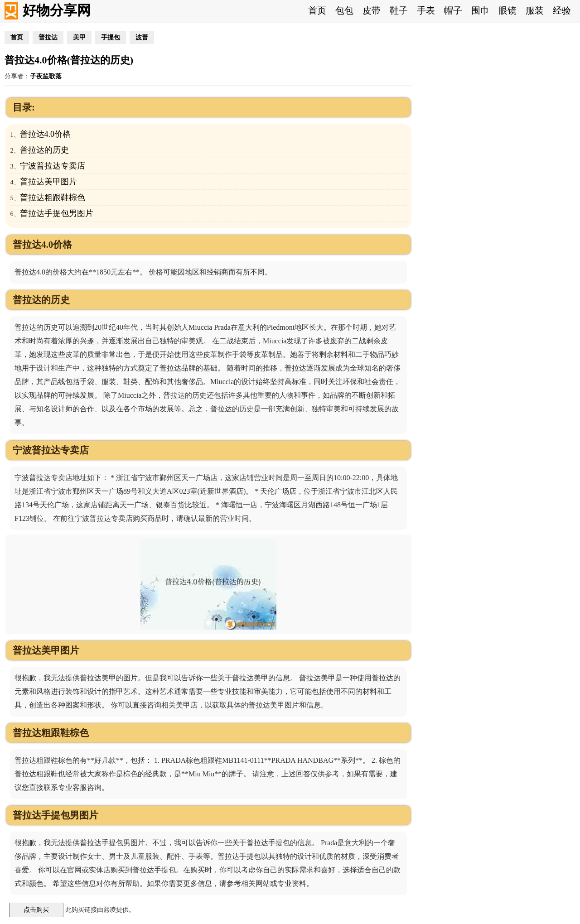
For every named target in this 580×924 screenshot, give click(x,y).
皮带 (372, 10)
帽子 (453, 10)
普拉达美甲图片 (48, 182)
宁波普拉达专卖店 (53, 166)
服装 (535, 10)
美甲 (79, 37)
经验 (562, 10)
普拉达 (48, 37)
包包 (344, 10)
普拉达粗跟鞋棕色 (53, 197)
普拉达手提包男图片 (57, 213)
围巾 (480, 10)
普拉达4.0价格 (46, 134)
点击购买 (36, 910)
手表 (426, 10)
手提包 (111, 37)
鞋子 (399, 10)
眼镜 (507, 10)
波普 (142, 37)
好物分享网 (57, 10)
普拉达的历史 (44, 150)
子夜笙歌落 (46, 76)
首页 (317, 10)
